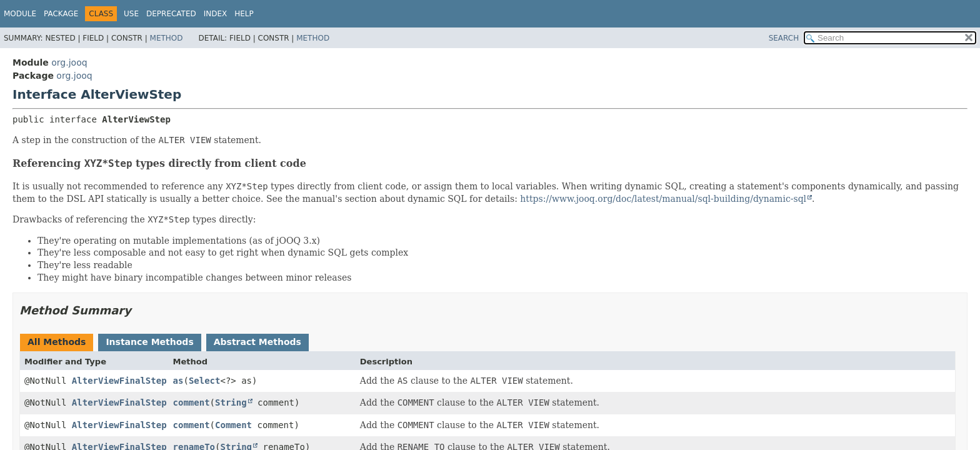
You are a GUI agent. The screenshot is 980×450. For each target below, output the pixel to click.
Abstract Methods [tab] (257, 342)
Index (216, 14)
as (178, 381)
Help (244, 14)
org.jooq (69, 62)
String (231, 402)
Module (20, 14)
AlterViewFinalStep (119, 381)
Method (167, 38)
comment (192, 402)
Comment (233, 425)
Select (205, 381)
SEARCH (784, 38)
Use (131, 14)
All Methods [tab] (57, 342)
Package (61, 14)
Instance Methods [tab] (149, 342)
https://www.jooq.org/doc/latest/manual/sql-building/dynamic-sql (663, 199)
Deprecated (171, 14)
